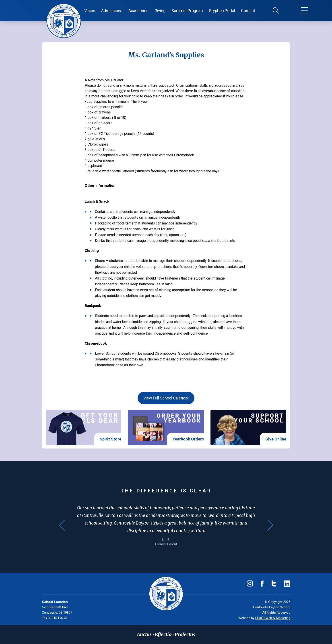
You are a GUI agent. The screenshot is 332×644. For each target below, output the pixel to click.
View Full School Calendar (166, 398)
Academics (138, 11)
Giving (160, 11)
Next (270, 525)
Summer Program (187, 11)
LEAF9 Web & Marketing (273, 618)
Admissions (112, 11)
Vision (90, 11)
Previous (62, 525)
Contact (248, 11)
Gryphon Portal (222, 11)
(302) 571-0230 (60, 583)
